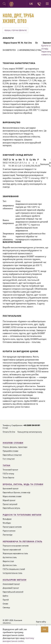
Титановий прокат (10, 470)
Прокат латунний (10, 504)
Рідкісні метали (9, 531)
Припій (6, 600)
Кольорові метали (15, 580)
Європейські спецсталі (12, 455)
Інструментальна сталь (13, 573)
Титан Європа (8, 477)
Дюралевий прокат (11, 588)
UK (31, 4)
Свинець (6, 607)
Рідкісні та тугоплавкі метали (22, 515)
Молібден (7, 523)
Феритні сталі (8, 561)
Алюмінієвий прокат (11, 584)
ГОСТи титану (8, 474)
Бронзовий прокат (11, 488)
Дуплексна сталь (10, 565)
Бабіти (5, 596)
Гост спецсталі (9, 459)
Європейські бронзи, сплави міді (16, 492)
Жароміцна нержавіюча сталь (15, 553)
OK (45, 629)
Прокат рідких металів (12, 527)
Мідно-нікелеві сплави (12, 496)
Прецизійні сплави (10, 451)
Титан (6, 465)
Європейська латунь (11, 508)
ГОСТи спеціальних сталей (14, 569)
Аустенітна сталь (10, 557)
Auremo (12, 4)
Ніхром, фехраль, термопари (15, 447)
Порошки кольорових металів (16, 546)
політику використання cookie (18, 640)
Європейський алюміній (13, 592)
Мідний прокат (9, 500)
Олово (5, 604)
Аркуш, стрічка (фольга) (16, 30)
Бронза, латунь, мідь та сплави (23, 484)
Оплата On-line (9, 432)
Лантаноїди (8, 535)
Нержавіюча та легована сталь (23, 541)
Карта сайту (41, 622)
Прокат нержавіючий (12, 550)
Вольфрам (7, 519)
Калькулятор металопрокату (30, 432)
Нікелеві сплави (13, 443)
